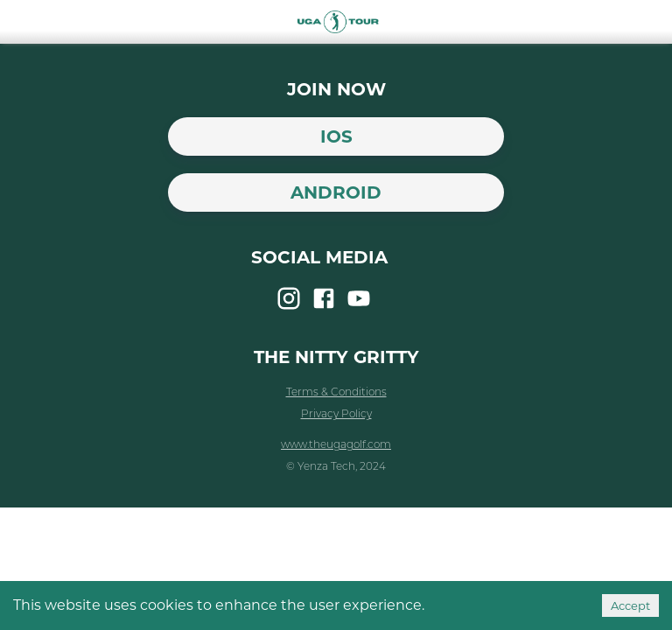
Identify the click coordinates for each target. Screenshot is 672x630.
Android (336, 192)
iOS (336, 136)
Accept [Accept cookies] (630, 605)
